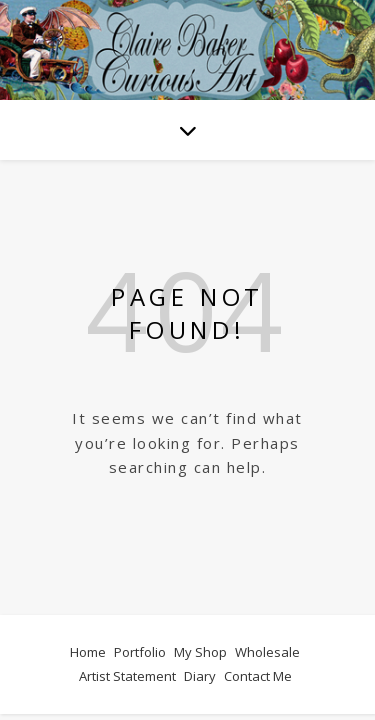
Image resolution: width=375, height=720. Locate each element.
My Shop (200, 652)
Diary (200, 676)
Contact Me (258, 676)
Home (88, 652)
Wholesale (267, 652)
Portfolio (140, 652)
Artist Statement (127, 676)
